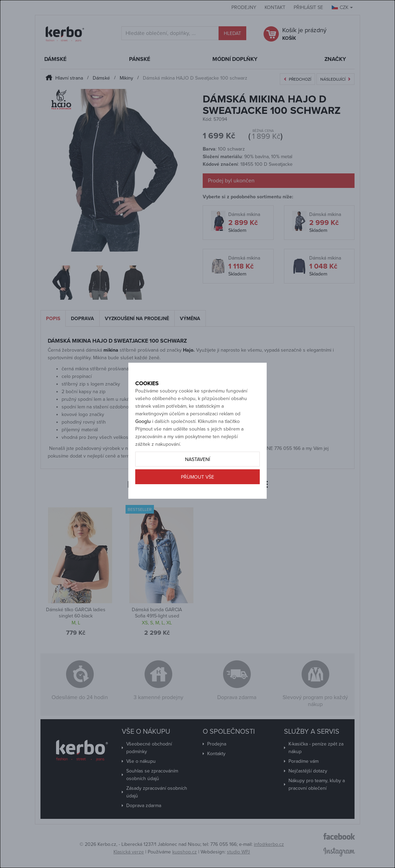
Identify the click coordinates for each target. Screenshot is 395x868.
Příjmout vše (197, 493)
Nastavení (197, 475)
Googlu (143, 437)
